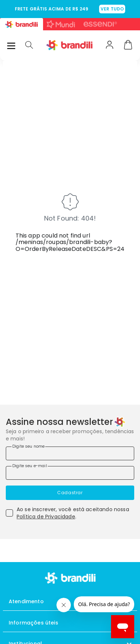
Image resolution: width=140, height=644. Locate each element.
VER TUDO (112, 9)
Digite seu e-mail (30, 466)
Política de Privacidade (46, 517)
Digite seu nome (28, 446)
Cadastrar (70, 493)
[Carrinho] (128, 45)
